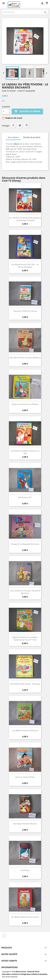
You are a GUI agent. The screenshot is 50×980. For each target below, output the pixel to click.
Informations (9, 967)
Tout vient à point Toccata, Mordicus (25, 358)
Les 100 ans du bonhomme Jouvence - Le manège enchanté (25, 219)
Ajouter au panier (27, 111)
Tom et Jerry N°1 (25, 497)
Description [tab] (13, 137)
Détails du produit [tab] (32, 137)
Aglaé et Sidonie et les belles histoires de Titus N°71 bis (25, 639)
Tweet (20, 125)
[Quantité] (5, 111)
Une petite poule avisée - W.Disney (25, 684)
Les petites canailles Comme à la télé (25, 452)
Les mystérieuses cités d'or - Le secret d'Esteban (25, 266)
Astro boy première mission (25, 824)
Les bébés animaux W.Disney (25, 730)
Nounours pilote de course (25, 311)
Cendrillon (25, 870)
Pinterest (27, 125)
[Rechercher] (25, 12)
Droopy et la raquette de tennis (25, 544)
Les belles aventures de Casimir (25, 917)
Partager (13, 125)
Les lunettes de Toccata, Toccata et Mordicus (25, 592)
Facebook (4, 935)
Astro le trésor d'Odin (25, 777)
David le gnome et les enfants (25, 404)
